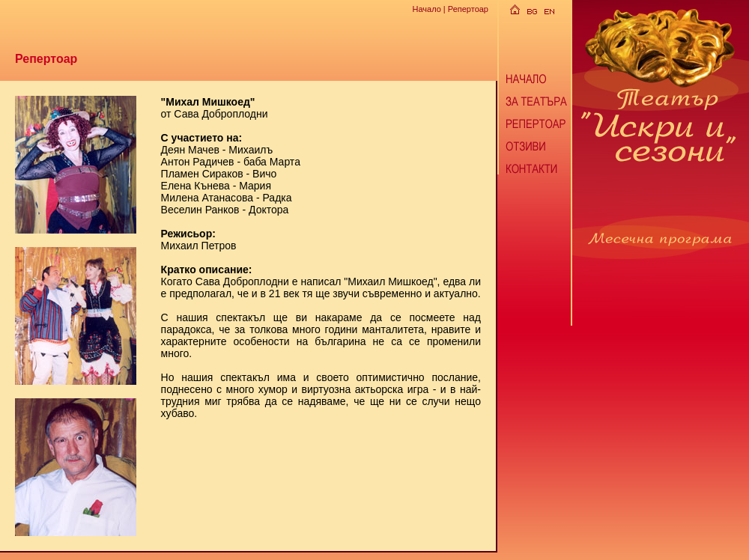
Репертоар (468, 9)
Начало (426, 9)
